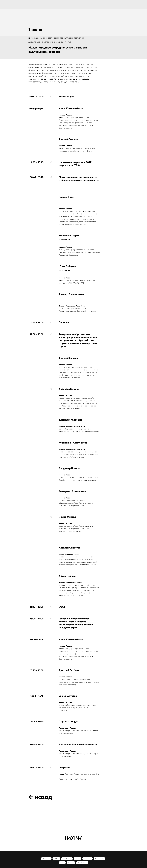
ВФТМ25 (56, 859)
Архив (62, 863)
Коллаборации (67, 859)
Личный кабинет (82, 863)
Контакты (71, 863)
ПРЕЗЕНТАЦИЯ (65, 240)
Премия (78, 859)
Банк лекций (87, 859)
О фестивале (46, 859)
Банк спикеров (99, 859)
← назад (40, 797)
